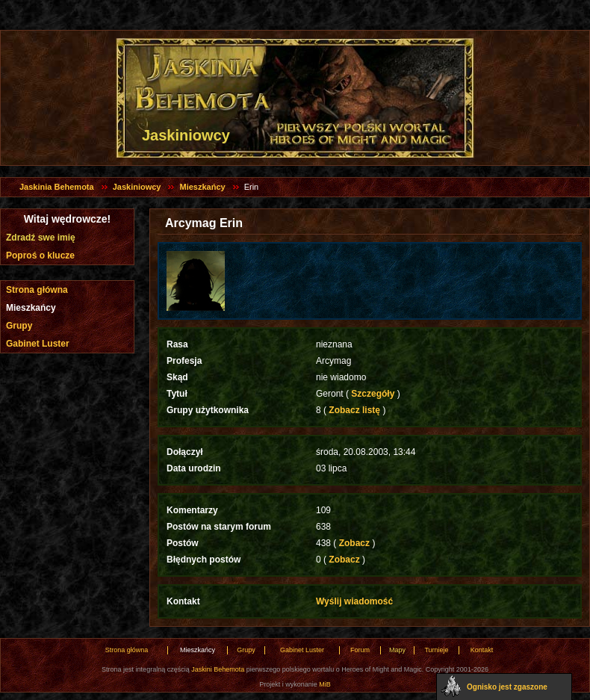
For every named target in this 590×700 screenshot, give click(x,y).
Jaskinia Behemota (57, 187)
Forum (360, 650)
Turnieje (436, 650)
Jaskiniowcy (137, 187)
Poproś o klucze (40, 255)
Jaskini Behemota (218, 669)
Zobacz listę (354, 410)
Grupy (19, 326)
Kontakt (482, 650)
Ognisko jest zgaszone (507, 687)
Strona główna (37, 290)
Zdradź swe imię (41, 238)
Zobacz (354, 543)
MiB (325, 684)
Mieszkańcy (202, 187)
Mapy (397, 650)
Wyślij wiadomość (354, 601)
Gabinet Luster (38, 344)
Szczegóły (373, 394)
